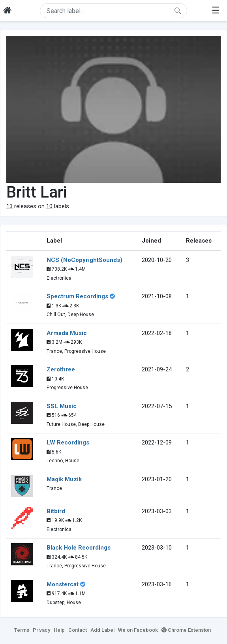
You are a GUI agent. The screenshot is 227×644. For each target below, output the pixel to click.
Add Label (102, 630)
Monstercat (63, 584)
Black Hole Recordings (79, 548)
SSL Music (62, 406)
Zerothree (61, 369)
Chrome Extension (186, 630)
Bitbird (56, 511)
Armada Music (67, 333)
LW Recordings (68, 443)
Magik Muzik (64, 479)
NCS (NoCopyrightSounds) (84, 260)
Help (59, 630)
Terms (22, 630)
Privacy (41, 630)
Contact (78, 630)
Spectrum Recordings (77, 296)
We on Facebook (138, 630)
